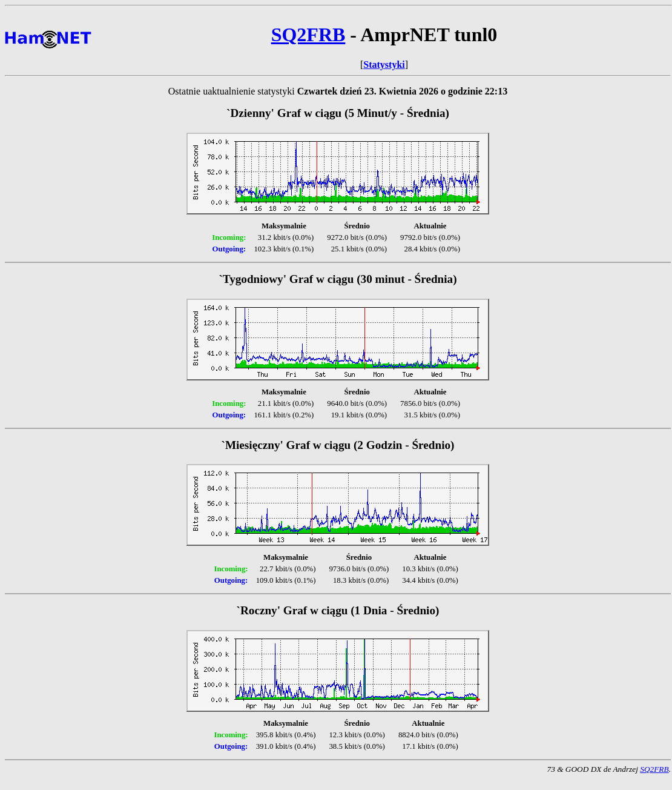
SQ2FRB (308, 35)
